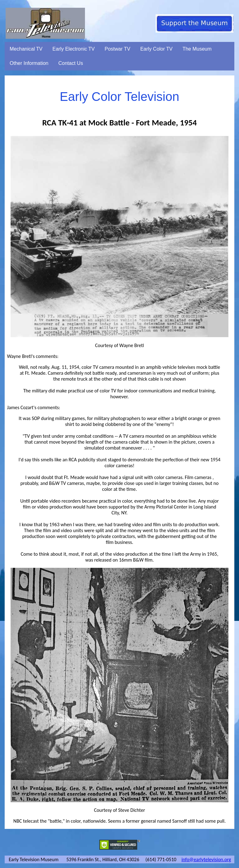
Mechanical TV (26, 49)
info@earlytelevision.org (206, 859)
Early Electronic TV (74, 49)
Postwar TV (117, 49)
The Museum (197, 49)
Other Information (29, 63)
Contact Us (71, 63)
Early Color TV (157, 49)
